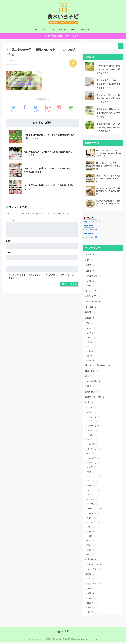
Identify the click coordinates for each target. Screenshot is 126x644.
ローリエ (91, 308)
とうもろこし (95, 451)
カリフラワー (95, 479)
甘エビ (92, 614)
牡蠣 (91, 610)
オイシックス (95, 567)
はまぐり (93, 605)
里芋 (91, 557)
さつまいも (94, 419)
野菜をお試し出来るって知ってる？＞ (63, 36)
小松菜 (92, 538)
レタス (92, 520)
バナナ (92, 348)
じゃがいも (94, 428)
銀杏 (91, 362)
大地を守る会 (95, 571)
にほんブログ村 (91, 230)
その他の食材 (94, 277)
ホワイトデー (94, 303)
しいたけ (93, 423)
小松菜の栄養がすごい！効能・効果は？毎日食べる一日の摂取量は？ (102, 128)
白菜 (91, 552)
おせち (73, 30)
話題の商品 (92, 393)
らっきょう (94, 465)
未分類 (90, 319)
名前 (8, 240)
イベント (91, 292)
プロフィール (86, 30)
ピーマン (93, 506)
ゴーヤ (92, 488)
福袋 (89, 378)
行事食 (90, 388)
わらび (92, 469)
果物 (45, 30)
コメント (10, 220)
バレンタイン (94, 297)
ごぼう (90, 272)
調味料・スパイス (96, 399)
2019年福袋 (94, 383)
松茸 (91, 543)
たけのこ (93, 442)
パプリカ (93, 501)
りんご (92, 339)
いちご (92, 330)
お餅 (91, 282)
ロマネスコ (94, 524)
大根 (91, 534)
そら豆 (92, 437)
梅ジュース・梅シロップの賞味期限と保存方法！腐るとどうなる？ (102, 99)
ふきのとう (94, 460)
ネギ (91, 497)
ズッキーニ (94, 492)
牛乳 (91, 581)
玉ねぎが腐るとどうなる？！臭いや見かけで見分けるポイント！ (102, 84)
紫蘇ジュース (95, 586)
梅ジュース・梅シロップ (99, 367)
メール (9, 252)
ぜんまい (93, 433)
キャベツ (93, 483)
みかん (92, 334)
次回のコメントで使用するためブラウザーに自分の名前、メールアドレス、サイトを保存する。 (43, 276)
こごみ (92, 410)
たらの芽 (93, 446)
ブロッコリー (95, 511)
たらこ (92, 601)
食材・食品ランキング (92, 223)
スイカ (92, 344)
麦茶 (91, 591)
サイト (9, 263)
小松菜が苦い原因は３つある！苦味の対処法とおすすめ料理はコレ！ (102, 114)
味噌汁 (90, 314)
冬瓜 (91, 529)
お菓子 (90, 266)
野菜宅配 (62, 30)
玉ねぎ (92, 548)
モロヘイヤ (94, 515)
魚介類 (90, 596)
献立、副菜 (92, 372)
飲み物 (90, 576)
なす (91, 456)
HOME (63, 634)
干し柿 (92, 353)
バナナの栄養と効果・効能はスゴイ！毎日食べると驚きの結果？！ (102, 69)
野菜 (37, 30)
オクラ (92, 474)
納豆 (91, 287)
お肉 (53, 30)
